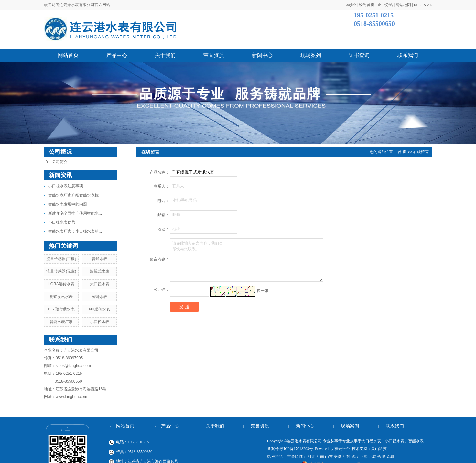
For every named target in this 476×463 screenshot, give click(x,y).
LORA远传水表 (61, 284)
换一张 (263, 291)
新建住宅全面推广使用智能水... (75, 213)
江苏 (346, 457)
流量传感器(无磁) (61, 271)
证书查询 (359, 55)
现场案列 (311, 55)
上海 (364, 457)
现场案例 (350, 426)
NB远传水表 (99, 309)
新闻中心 (262, 55)
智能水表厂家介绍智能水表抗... (75, 195)
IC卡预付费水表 (61, 309)
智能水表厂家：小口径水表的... (75, 231)
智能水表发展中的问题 (68, 204)
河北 (311, 457)
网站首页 (68, 55)
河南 (320, 457)
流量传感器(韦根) (61, 259)
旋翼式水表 (100, 271)
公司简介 (60, 162)
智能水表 (100, 297)
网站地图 (403, 5)
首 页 (402, 152)
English (350, 5)
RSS (417, 5)
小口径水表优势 (62, 222)
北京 (373, 457)
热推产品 (275, 457)
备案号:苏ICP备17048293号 (290, 449)
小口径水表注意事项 (66, 186)
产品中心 (117, 55)
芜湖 (390, 457)
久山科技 (379, 449)
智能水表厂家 (61, 322)
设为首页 (367, 5)
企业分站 (385, 5)
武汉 (355, 457)
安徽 (338, 457)
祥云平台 (342, 449)
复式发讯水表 (61, 297)
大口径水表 (100, 284)
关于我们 (165, 55)
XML (428, 5)
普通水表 (100, 259)
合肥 (381, 457)
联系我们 (408, 55)
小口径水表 (100, 322)
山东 (329, 457)
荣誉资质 (214, 55)
